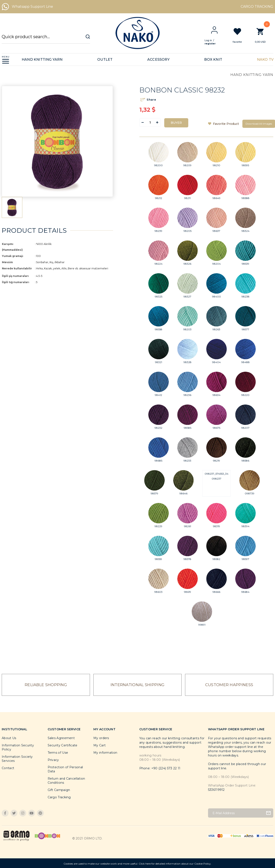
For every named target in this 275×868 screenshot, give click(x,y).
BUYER (176, 123)
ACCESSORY (158, 60)
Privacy (53, 760)
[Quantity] (150, 122)
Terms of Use (58, 753)
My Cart (100, 745)
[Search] (46, 39)
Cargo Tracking (59, 797)
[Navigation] (6, 60)
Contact (8, 768)
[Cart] (264, 35)
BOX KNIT (213, 60)
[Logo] (137, 33)
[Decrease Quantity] (143, 122)
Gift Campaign (59, 790)
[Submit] (268, 813)
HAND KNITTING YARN (42, 60)
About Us (9, 738)
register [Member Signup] (213, 44)
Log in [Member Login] (212, 40)
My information (105, 753)
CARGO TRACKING (257, 7)
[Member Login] (218, 30)
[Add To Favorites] (223, 124)
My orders (101, 738)
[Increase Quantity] (157, 122)
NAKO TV (265, 60)
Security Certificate (63, 745)
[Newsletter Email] (241, 813)
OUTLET (105, 60)
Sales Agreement (61, 738)
